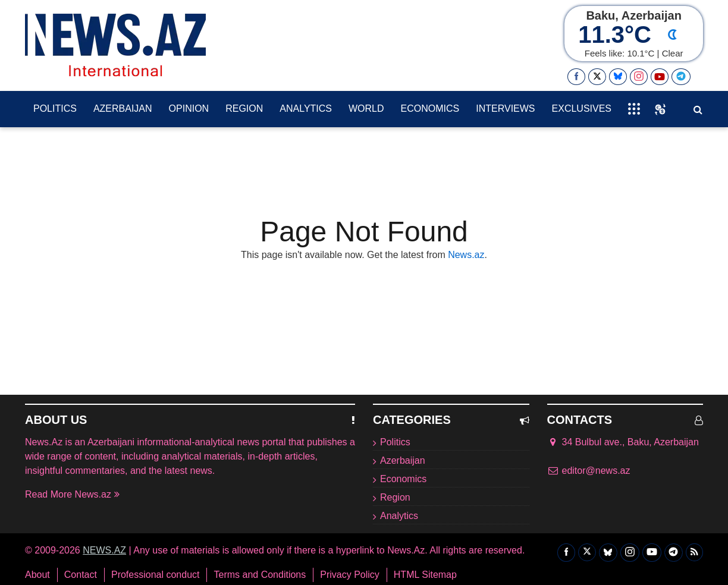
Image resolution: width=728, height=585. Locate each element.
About (37, 575)
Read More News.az (72, 494)
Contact (81, 575)
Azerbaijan (123, 108)
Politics (55, 108)
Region (244, 108)
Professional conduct (156, 575)
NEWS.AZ (104, 550)
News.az (466, 255)
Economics (430, 108)
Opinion (189, 108)
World (366, 108)
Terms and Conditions (260, 575)
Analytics (306, 108)
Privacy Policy (350, 575)
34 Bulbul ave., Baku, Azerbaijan (623, 442)
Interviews (505, 108)
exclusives (582, 108)
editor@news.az (596, 471)
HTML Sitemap (425, 575)
